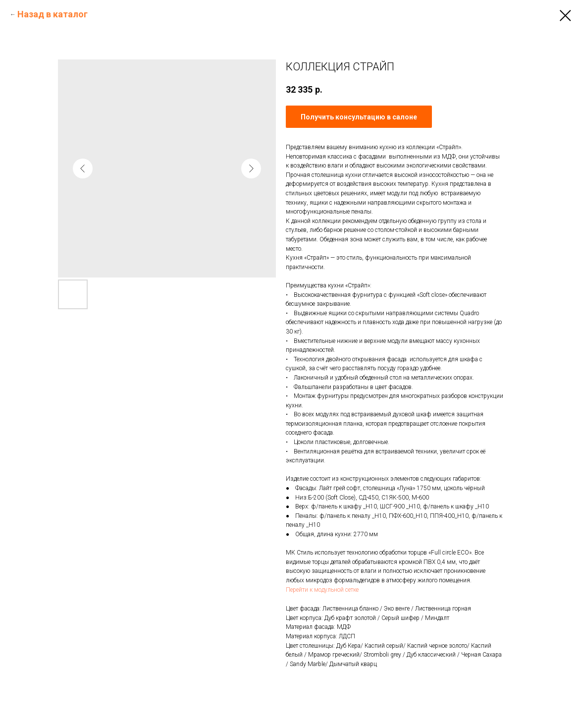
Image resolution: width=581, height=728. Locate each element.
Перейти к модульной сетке (322, 590)
